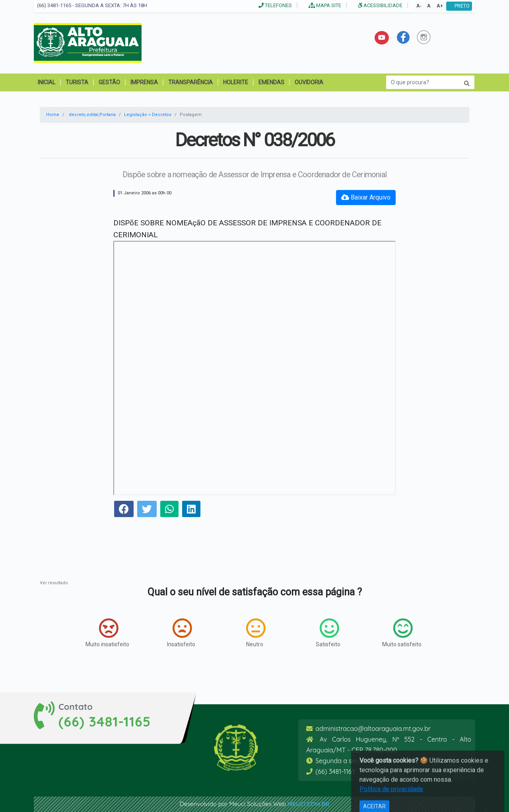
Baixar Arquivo (366, 197)
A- (419, 6)
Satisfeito (328, 633)
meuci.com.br (308, 804)
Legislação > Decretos (148, 115)
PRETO (459, 6)
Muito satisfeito (402, 633)
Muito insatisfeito (107, 633)
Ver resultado (54, 583)
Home (53, 115)
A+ (440, 6)
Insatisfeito (181, 633)
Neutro (256, 633)
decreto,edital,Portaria (92, 115)
